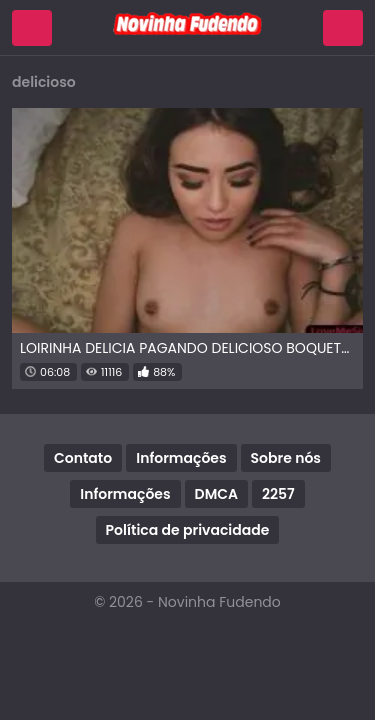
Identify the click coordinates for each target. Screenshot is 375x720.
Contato (83, 458)
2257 (278, 494)
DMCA (216, 494)
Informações (181, 458)
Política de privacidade (188, 530)
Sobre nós (286, 458)
